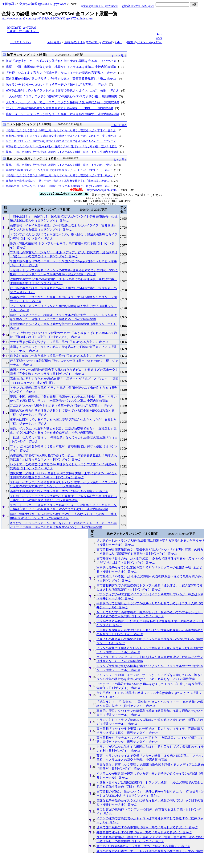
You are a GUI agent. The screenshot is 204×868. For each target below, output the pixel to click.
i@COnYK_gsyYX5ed (21, 28)
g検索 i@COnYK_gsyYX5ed (99, 6)
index (118, 42)
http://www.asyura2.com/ (102, 190)
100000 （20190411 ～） (23, 31)
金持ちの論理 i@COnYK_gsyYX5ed (43, 4)
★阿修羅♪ (9, 4)
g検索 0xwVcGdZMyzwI (138, 6)
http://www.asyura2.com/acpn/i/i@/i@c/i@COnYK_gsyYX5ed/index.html (47, 18)
